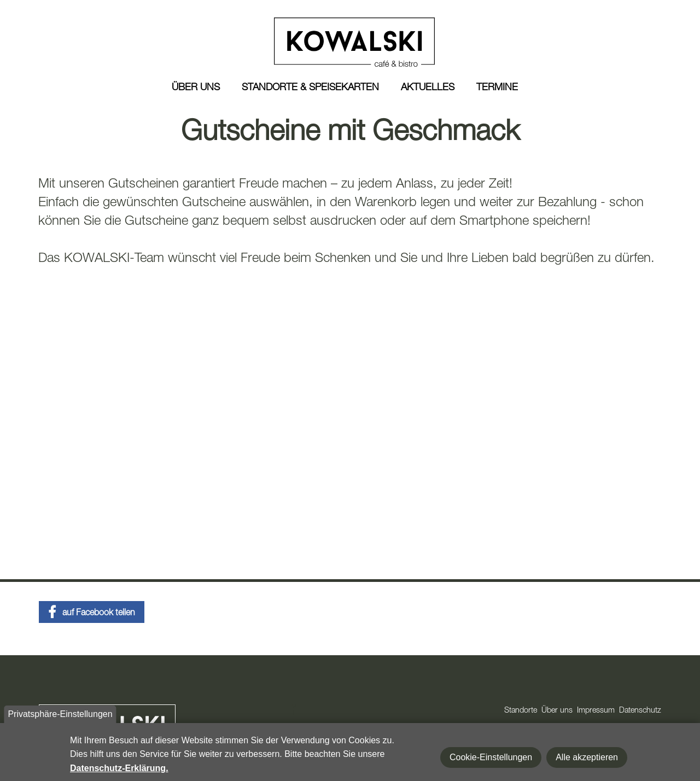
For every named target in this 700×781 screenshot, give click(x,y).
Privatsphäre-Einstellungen (60, 714)
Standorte (521, 711)
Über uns (196, 88)
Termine (497, 88)
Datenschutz (640, 711)
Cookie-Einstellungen (491, 757)
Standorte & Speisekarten (310, 88)
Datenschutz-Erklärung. (119, 768)
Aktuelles (428, 88)
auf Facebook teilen (99, 614)
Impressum (596, 711)
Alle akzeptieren (587, 757)
